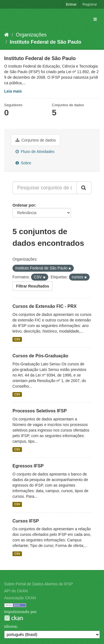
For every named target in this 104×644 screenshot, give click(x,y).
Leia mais (13, 91)
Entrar (71, 4)
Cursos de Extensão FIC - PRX (45, 306)
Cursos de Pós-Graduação (40, 356)
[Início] (7, 35)
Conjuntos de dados (36, 140)
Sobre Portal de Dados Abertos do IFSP (38, 584)
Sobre (23, 163)
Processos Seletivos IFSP (40, 411)
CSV (17, 339)
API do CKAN (16, 591)
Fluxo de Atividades (35, 152)
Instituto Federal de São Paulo (45, 42)
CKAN (14, 618)
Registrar (90, 4)
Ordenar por (24, 205)
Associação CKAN (20, 598)
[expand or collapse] (95, 19)
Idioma (10, 626)
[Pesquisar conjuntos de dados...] (45, 188)
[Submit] (84, 188)
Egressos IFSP (28, 466)
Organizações (31, 35)
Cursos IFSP (26, 521)
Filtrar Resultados (33, 286)
